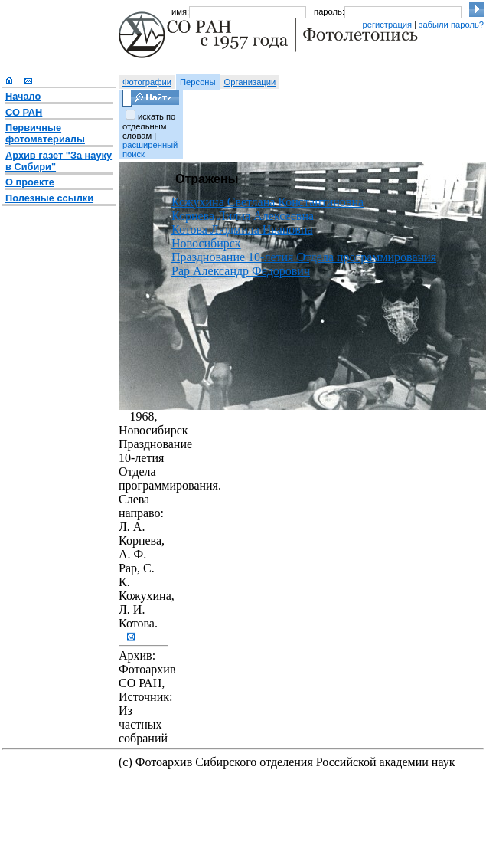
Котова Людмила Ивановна (242, 229)
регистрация (387, 25)
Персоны (198, 82)
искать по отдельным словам (149, 126)
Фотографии (147, 82)
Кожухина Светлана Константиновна (267, 202)
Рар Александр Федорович (241, 271)
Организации (250, 82)
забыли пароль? (451, 25)
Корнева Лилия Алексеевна (243, 216)
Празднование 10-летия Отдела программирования (304, 257)
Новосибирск (206, 243)
